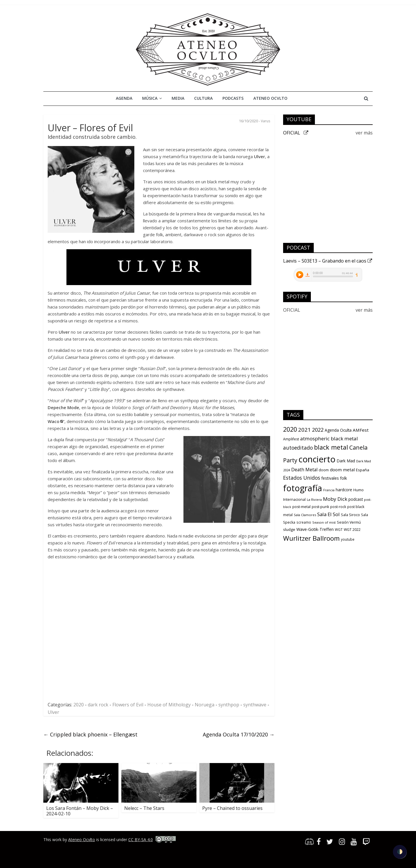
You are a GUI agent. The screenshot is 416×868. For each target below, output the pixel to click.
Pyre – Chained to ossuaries (232, 808)
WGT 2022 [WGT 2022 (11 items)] (352, 530)
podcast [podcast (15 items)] (356, 499)
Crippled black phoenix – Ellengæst (90, 734)
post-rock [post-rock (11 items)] (338, 507)
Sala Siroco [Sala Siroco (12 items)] (350, 515)
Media (178, 98)
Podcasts (233, 98)
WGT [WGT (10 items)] (339, 529)
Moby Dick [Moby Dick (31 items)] (335, 499)
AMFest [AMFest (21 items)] (361, 430)
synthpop (229, 705)
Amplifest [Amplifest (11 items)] (291, 439)
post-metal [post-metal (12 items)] (301, 507)
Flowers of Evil (128, 705)
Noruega (205, 705)
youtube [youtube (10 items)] (348, 539)
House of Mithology (169, 705)
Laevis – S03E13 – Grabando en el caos (328, 261)
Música (150, 98)
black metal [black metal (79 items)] (331, 447)
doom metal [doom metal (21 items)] (342, 470)
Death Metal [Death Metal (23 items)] (304, 470)
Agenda (124, 98)
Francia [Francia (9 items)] (329, 490)
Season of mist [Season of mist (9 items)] (324, 522)
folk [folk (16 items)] (343, 478)
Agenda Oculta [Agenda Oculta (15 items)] (338, 430)
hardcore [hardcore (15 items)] (344, 490)
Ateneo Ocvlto (270, 98)
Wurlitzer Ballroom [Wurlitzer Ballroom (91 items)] (311, 538)
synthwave (255, 705)
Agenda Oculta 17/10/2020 (239, 734)
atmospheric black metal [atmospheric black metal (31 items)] (329, 438)
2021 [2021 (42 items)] (304, 430)
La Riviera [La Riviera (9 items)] (314, 499)
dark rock (98, 705)
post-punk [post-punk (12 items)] (320, 507)
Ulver (53, 712)
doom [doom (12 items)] (324, 470)
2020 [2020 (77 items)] (290, 429)
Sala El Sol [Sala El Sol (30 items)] (328, 514)
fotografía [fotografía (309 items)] (303, 488)
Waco (54, 421)
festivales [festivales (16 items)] (330, 478)
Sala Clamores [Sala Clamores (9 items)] (305, 515)
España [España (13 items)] (363, 470)
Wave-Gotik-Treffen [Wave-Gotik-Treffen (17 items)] (315, 529)
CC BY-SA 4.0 (141, 840)
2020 (79, 705)
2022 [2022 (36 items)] (318, 430)
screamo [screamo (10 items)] (304, 522)
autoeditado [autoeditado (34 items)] (298, 448)
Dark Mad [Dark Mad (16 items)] (346, 461)
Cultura (203, 98)
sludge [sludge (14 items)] (289, 529)
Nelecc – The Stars (144, 808)
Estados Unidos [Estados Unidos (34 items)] (302, 478)
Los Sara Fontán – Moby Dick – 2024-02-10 (80, 811)
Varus (265, 121)
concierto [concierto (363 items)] (317, 459)
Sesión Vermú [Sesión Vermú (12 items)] (349, 522)
